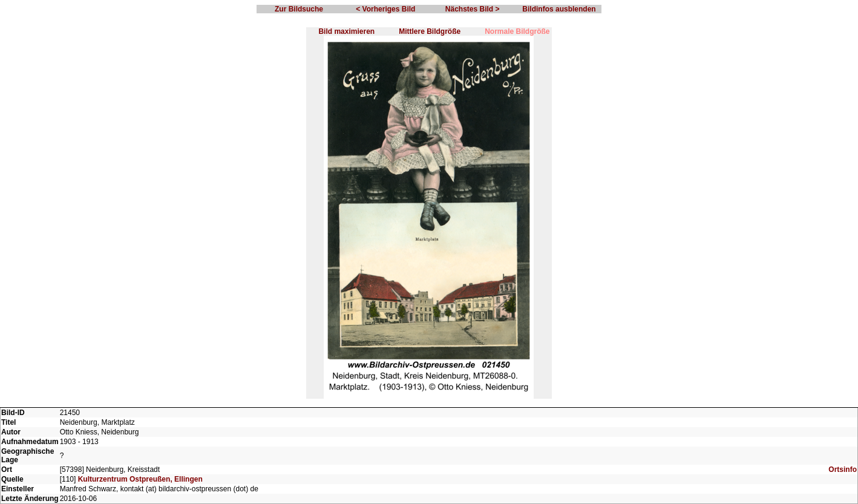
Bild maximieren (346, 31)
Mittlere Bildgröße (430, 31)
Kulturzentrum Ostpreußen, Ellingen (140, 479)
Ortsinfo (843, 470)
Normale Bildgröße (517, 31)
